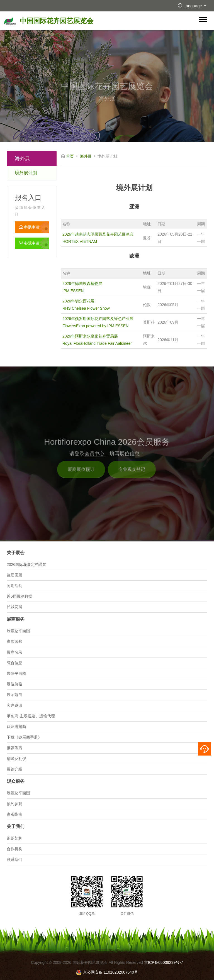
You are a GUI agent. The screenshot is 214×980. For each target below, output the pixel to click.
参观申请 (29, 243)
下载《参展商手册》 (24, 737)
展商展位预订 (81, 476)
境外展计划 (26, 173)
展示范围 (14, 695)
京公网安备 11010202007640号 (107, 972)
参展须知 (14, 641)
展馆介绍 (14, 769)
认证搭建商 (16, 727)
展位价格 (14, 684)
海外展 (86, 156)
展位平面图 (16, 673)
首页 (70, 156)
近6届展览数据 (20, 596)
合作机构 (14, 849)
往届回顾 (14, 575)
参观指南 (14, 814)
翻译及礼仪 (16, 759)
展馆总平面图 (18, 631)
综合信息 (14, 663)
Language (195, 6)
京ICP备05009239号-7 (164, 962)
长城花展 (14, 607)
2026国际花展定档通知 (27, 564)
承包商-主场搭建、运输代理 (31, 716)
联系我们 (14, 859)
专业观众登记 (132, 476)
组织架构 (14, 838)
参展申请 (29, 227)
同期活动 (14, 586)
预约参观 (14, 804)
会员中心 (94, 460)
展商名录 (14, 652)
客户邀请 (14, 705)
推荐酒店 (14, 748)
